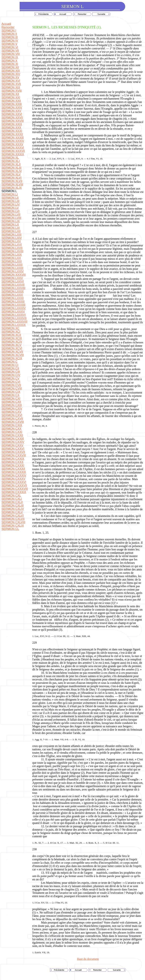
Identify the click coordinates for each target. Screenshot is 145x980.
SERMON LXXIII (12, 268)
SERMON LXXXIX (14, 325)
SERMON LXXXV (13, 312)
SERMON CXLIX (13, 526)
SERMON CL (10, 529)
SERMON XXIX (12, 124)
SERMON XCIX (12, 358)
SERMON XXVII (12, 118)
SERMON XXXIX (13, 154)
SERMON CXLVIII (13, 522)
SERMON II (9, 34)
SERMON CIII (11, 372)
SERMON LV (10, 208)
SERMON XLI (11, 161)
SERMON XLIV (12, 171)
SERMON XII (10, 67)
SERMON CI (10, 365)
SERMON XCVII (12, 352)
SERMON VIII (11, 54)
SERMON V (9, 44)
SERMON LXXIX (13, 291)
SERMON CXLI (12, 499)
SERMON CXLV (12, 512)
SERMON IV (10, 41)
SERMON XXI (11, 97)
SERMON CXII (11, 402)
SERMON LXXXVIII (14, 322)
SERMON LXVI (12, 245)
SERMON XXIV (12, 107)
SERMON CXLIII (12, 506)
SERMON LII (10, 198)
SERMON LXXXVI (14, 315)
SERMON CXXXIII (14, 472)
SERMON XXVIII (13, 121)
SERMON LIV (11, 204)
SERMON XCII (11, 335)
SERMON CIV (11, 375)
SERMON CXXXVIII (15, 489)
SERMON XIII (11, 71)
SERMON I (9, 31)
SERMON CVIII (12, 388)
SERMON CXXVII (13, 452)
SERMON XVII (11, 84)
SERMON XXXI (12, 131)
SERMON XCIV (12, 342)
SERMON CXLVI (13, 516)
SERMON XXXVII (13, 151)
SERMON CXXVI (13, 449)
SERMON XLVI (11, 178)
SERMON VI (10, 47)
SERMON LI (10, 194)
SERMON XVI (11, 81)
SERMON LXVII (12, 248)
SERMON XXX (11, 128)
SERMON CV (10, 378)
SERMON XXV (11, 111)
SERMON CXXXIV (14, 475)
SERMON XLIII (11, 168)
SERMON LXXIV (13, 271)
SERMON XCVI (12, 348)
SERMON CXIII (12, 405)
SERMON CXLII (12, 502)
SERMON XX (10, 94)
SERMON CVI (11, 382)
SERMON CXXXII (13, 469)
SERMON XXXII (12, 134)
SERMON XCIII (12, 338)
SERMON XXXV (12, 144)
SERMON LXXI (12, 261)
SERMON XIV (11, 74)
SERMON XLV (11, 174)
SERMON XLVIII (12, 184)
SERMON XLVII (12, 181)
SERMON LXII (11, 231)
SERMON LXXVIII (13, 288)
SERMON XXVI (12, 114)
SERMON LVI (11, 211)
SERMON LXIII (11, 235)
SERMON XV (10, 77)
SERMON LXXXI (13, 298)
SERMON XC (10, 328)
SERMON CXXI (12, 432)
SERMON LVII (11, 215)
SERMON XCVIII (13, 355)
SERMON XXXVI (13, 148)
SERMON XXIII (12, 104)
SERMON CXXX (12, 462)
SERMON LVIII (11, 218)
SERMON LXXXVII (14, 318)
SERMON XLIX (12, 188)
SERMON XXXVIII (14, 275)
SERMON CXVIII (13, 422)
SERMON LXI (11, 228)
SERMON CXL (11, 495)
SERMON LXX (11, 258)
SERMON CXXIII (13, 439)
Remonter (8, 27)
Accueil (6, 24)
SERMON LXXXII (13, 301)
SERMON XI (10, 64)
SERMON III (10, 37)
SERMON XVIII (12, 91)
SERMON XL (10, 158)
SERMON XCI (11, 332)
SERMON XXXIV (13, 141)
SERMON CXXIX (13, 459)
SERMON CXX (11, 429)
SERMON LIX (11, 221)
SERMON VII (10, 51)
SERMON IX (10, 57)
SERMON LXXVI (13, 281)
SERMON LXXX (12, 295)
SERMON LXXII (12, 265)
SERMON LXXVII (13, 285)
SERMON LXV (11, 241)
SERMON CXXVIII (14, 455)
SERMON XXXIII (13, 138)
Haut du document (88, 959)
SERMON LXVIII (12, 251)
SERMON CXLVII (13, 519)
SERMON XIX (11, 87)
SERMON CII (10, 368)
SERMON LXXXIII (13, 305)
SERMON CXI (11, 398)
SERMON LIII (10, 201)
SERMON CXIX (12, 425)
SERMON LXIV (12, 238)
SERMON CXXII (12, 435)
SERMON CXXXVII (14, 485)
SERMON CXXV (12, 445)
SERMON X (9, 61)
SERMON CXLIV (13, 509)
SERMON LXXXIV (14, 308)
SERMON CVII (11, 385)
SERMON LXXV (12, 278)
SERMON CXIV (12, 409)
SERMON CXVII (12, 419)
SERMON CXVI (12, 415)
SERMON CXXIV (13, 442)
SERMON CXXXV (13, 479)
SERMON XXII (11, 101)
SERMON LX (10, 225)
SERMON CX (10, 395)
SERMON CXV (11, 412)
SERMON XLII (11, 164)
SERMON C (9, 362)
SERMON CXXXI (13, 465)
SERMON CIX (11, 392)
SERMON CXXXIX (14, 492)
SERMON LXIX (12, 255)
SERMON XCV (11, 345)
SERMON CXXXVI (14, 482)
